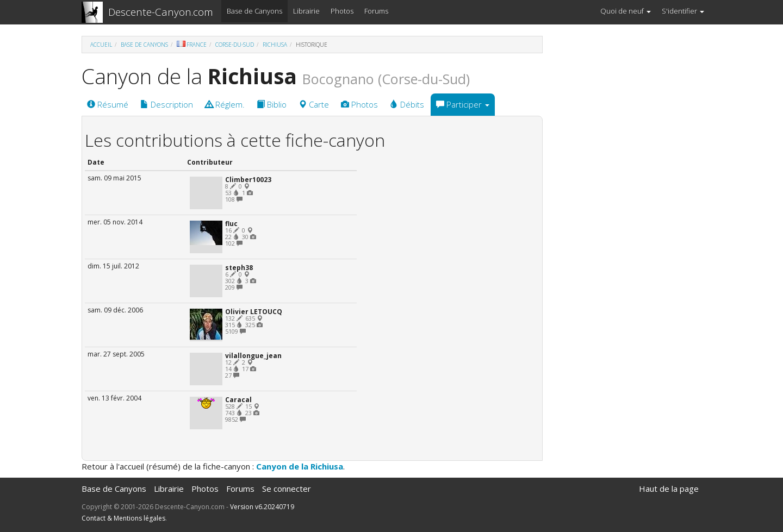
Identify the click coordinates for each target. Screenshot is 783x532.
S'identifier (683, 11)
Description (167, 104)
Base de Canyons (254, 11)
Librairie (306, 11)
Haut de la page (669, 489)
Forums (376, 11)
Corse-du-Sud (235, 45)
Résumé (108, 104)
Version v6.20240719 (262, 507)
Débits (407, 104)
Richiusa (275, 45)
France (192, 45)
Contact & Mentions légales (123, 518)
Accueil (101, 45)
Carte (314, 104)
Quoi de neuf (626, 11)
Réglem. (225, 104)
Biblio (272, 104)
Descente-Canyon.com (161, 12)
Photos (342, 11)
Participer (463, 104)
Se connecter (287, 489)
